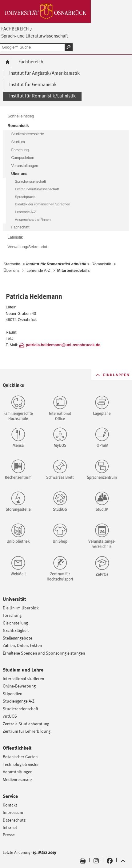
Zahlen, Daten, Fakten (22, 645)
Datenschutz (14, 820)
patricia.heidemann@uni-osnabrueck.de (63, 345)
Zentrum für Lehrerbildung (27, 731)
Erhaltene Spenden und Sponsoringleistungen (44, 653)
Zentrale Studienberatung (26, 724)
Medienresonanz (18, 779)
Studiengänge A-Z (19, 701)
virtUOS (10, 716)
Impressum (13, 812)
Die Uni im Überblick (21, 608)
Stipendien (12, 694)
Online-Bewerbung (19, 686)
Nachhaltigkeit (16, 630)
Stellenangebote (18, 638)
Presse (9, 835)
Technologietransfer (21, 764)
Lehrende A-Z (38, 270)
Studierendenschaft (21, 709)
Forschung (12, 615)
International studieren (23, 678)
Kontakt (10, 805)
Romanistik (101, 264)
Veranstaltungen (18, 772)
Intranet (10, 827)
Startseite (12, 264)
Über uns (12, 270)
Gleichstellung (15, 623)
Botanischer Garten (20, 757)
